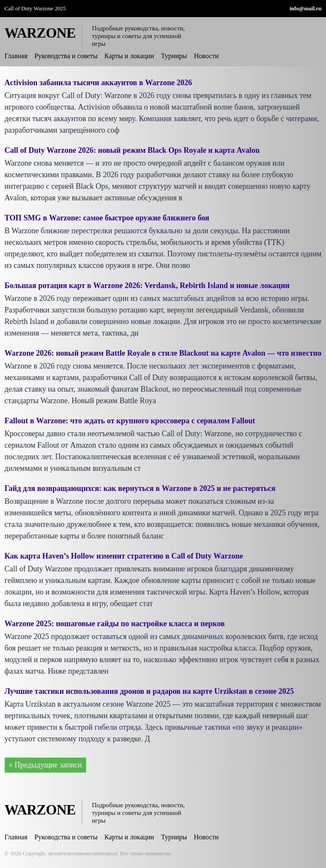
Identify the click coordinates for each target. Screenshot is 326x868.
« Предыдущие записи (45, 765)
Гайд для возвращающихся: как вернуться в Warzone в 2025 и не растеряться (140, 488)
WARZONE (40, 33)
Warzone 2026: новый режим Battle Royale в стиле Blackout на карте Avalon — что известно (163, 353)
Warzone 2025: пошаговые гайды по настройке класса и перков (115, 624)
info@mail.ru (306, 8)
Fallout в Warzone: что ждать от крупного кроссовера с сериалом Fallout (130, 421)
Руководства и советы (66, 56)
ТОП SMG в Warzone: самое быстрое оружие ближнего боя (107, 218)
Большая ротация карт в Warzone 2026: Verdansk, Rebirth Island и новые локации (147, 285)
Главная (16, 56)
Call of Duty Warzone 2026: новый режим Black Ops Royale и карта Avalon (132, 150)
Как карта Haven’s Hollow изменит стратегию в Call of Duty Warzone (124, 556)
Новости (206, 56)
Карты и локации (129, 56)
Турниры (174, 56)
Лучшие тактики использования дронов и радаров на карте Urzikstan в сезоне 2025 (150, 691)
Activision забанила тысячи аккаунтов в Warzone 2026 (99, 83)
